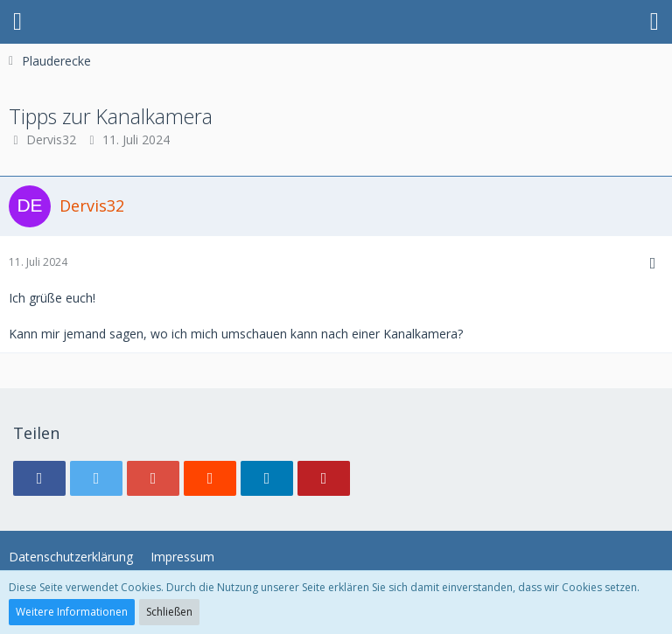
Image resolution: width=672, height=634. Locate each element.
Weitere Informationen (72, 612)
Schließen (169, 612)
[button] (17, 22)
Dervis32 (51, 139)
